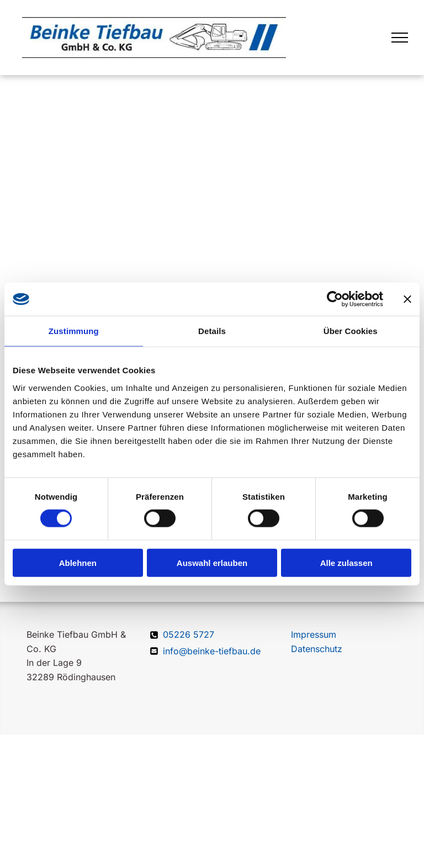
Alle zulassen (346, 562)
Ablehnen (78, 562)
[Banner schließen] (407, 299)
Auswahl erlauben (212, 562)
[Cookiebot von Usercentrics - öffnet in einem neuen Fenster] (335, 299)
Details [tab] (212, 331)
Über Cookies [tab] (351, 331)
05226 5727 (189, 634)
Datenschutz (317, 649)
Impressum (314, 634)
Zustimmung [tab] (74, 331)
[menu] (400, 38)
